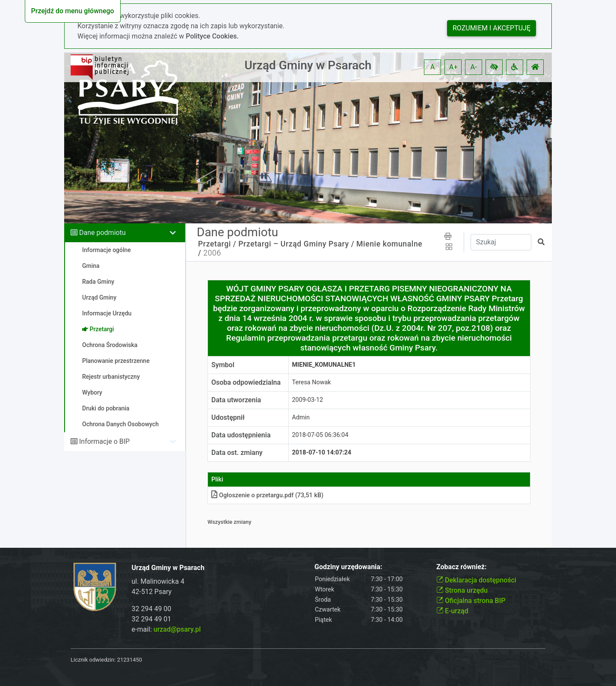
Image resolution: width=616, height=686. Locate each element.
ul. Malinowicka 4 (158, 581)
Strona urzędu (462, 590)
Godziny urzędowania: (348, 567)
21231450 (130, 660)
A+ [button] (453, 67)
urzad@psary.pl (177, 629)
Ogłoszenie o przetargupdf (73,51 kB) (267, 495)
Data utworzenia (236, 400)
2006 (212, 253)
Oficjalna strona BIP (471, 601)
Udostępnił (228, 417)
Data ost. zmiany (237, 453)
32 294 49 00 (152, 609)
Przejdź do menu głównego (73, 11)
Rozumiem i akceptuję (492, 28)
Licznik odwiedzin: (93, 660)
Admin (301, 417)
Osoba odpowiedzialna (246, 382)
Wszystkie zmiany (230, 522)
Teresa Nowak (312, 382)
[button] (494, 67)
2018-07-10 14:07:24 (322, 453)
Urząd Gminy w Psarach (308, 65)
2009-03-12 (308, 400)
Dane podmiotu (102, 233)
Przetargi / (217, 244)
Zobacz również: (462, 567)
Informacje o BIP (104, 441)
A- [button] (474, 67)
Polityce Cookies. (212, 36)
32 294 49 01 (152, 619)
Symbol (223, 365)
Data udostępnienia (241, 435)
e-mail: (166, 629)
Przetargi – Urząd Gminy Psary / (296, 244)
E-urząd (452, 611)
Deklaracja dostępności (476, 580)
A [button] (432, 67)
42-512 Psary (152, 592)
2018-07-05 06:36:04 (320, 435)
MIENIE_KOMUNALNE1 (324, 365)
